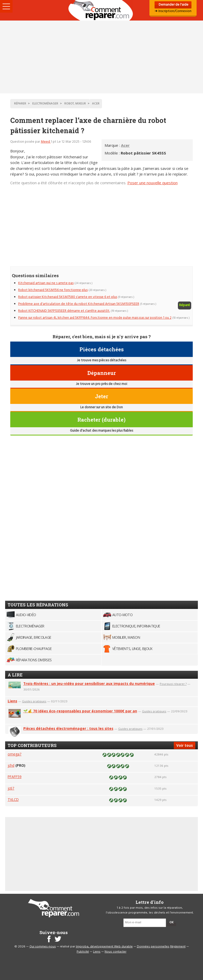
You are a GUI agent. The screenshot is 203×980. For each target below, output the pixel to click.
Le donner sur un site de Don (101, 407)
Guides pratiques (34, 701)
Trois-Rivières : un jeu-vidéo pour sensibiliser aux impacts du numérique (89, 683)
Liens (12, 701)
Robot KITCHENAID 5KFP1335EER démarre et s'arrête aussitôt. (64, 311)
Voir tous (185, 745)
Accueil (101, 10)
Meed (46, 142)
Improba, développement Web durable (104, 947)
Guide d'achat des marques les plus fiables (101, 431)
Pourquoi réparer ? (173, 684)
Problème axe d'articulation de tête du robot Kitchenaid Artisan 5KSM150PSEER (79, 304)
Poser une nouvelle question (153, 183)
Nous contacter (115, 952)
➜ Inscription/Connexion (173, 11)
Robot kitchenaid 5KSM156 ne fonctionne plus (53, 290)
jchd (11, 765)
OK (171, 923)
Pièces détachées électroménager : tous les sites (68, 728)
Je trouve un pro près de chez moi (101, 384)
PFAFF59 (15, 777)
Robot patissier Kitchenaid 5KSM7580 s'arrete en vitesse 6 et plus (68, 297)
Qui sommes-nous (43, 947)
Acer (125, 145)
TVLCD (13, 799)
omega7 (15, 754)
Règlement (178, 947)
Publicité (83, 952)
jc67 (11, 788)
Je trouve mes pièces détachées (101, 360)
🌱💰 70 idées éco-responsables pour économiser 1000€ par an (80, 711)
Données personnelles (153, 947)
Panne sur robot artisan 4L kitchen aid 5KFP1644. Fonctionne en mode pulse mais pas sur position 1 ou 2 (95, 318)
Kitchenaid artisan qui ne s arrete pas (46, 283)
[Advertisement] (101, 57)
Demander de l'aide (173, 5)
